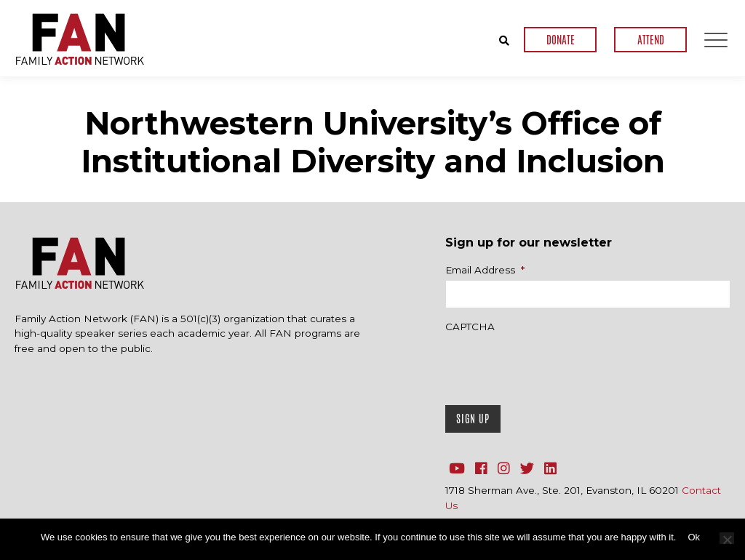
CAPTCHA (470, 327)
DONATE (561, 40)
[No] (727, 538)
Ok (694, 537)
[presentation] (556, 365)
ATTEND (651, 40)
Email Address (485, 270)
